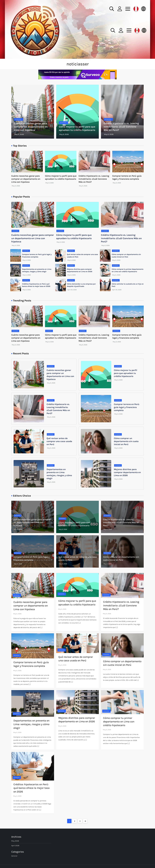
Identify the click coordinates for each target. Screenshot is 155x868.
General (19, 119)
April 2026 (15, 846)
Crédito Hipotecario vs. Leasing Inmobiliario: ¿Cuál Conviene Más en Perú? (121, 127)
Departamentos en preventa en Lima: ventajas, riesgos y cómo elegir (31, 724)
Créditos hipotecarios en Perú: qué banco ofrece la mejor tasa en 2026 (31, 788)
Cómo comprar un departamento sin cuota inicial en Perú (126, 441)
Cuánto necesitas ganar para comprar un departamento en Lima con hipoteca (31, 127)
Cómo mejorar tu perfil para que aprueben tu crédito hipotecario (126, 373)
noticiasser (78, 64)
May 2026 (15, 841)
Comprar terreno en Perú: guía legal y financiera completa (127, 407)
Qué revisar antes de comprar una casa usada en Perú (59, 441)
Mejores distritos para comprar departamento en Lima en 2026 (127, 472)
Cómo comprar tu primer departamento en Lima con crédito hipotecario (119, 722)
